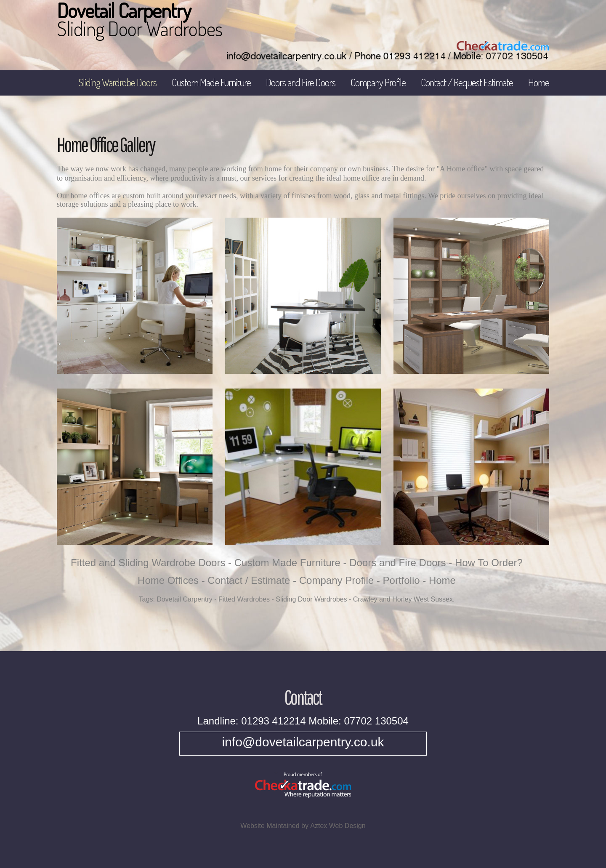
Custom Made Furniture (211, 82)
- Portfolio (398, 580)
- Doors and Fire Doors (395, 563)
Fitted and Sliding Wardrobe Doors (148, 563)
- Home (439, 580)
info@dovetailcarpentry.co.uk (303, 742)
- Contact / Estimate (246, 580)
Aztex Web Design (338, 826)
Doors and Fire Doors (301, 82)
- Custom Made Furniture (284, 563)
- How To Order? (486, 563)
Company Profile (378, 82)
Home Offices (168, 580)
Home (539, 82)
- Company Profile (333, 580)
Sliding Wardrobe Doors (117, 82)
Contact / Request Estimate (467, 82)
